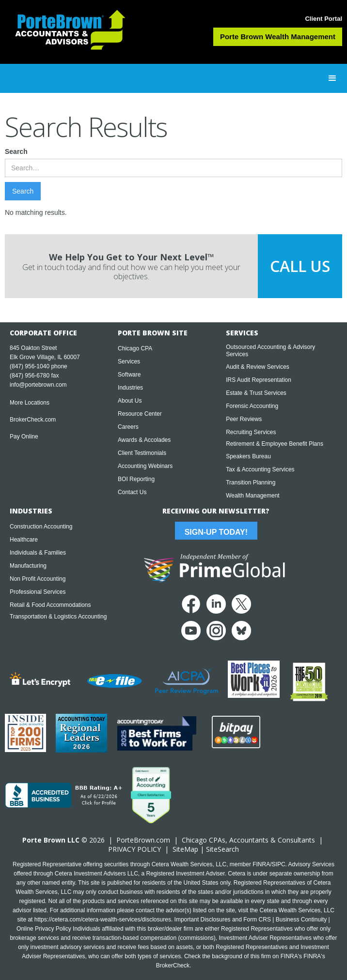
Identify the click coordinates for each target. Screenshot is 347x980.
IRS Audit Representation (259, 380)
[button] (332, 78)
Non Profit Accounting (38, 579)
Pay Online (24, 437)
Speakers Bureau (248, 456)
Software (129, 375)
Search (16, 151)
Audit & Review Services (258, 367)
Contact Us (132, 492)
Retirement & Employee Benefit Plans (275, 444)
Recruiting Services (251, 432)
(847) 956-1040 (30, 366)
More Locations (30, 403)
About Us (130, 401)
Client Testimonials (142, 453)
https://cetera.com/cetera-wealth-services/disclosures (103, 920)
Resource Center (140, 414)
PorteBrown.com (143, 840)
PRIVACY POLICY (134, 849)
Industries (130, 388)
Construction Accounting (41, 527)
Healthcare (24, 540)
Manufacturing (28, 566)
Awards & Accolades (144, 440)
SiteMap (185, 849)
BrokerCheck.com (33, 420)
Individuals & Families (38, 553)
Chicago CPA (135, 348)
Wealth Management (253, 496)
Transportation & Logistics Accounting (58, 617)
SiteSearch (222, 849)
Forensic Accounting (252, 406)
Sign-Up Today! (216, 532)
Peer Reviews (244, 419)
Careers (128, 427)
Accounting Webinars (145, 466)
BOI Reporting (136, 479)
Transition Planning (251, 482)
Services (129, 362)
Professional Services (38, 592)
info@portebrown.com (38, 385)
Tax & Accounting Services (260, 469)
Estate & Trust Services (256, 393)
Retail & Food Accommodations (50, 605)
